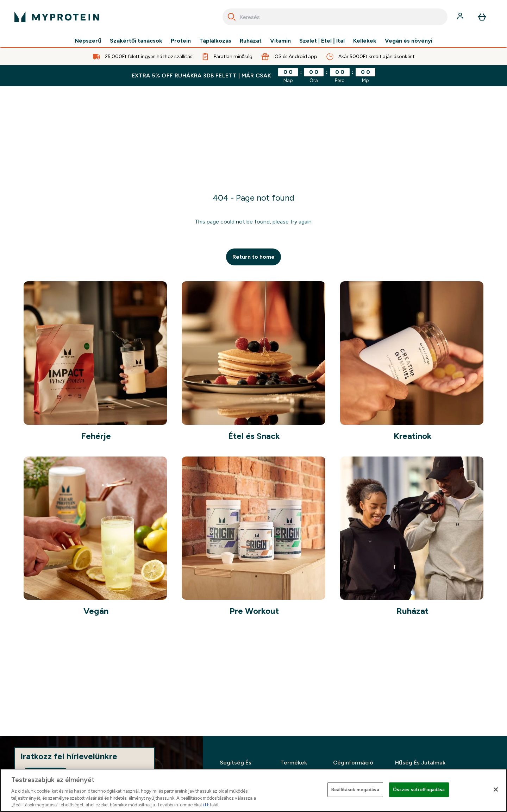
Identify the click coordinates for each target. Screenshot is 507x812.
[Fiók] (461, 17)
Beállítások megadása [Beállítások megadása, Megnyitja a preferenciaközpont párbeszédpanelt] (355, 790)
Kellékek (365, 41)
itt (206, 805)
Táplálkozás (215, 41)
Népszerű (88, 41)
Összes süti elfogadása (419, 790)
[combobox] (335, 17)
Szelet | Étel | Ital (322, 41)
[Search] (232, 17)
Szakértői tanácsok (136, 41)
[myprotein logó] (57, 17)
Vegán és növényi (409, 41)
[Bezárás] (496, 789)
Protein (181, 41)
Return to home (254, 257)
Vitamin (280, 41)
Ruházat (251, 41)
